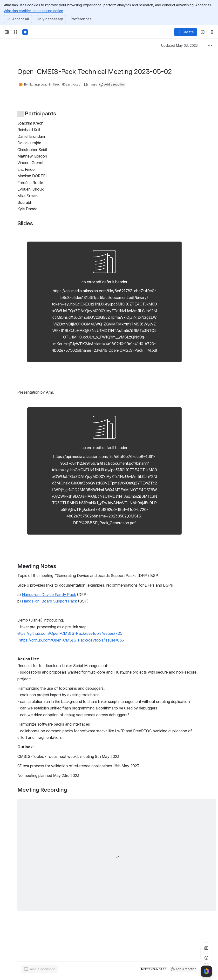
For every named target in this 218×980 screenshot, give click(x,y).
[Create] (186, 32)
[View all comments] (206, 948)
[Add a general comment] (39, 969)
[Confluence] (25, 32)
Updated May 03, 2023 (179, 45)
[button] (74, 633)
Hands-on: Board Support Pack (49, 601)
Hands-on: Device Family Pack (49, 595)
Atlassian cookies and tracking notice (34, 11)
